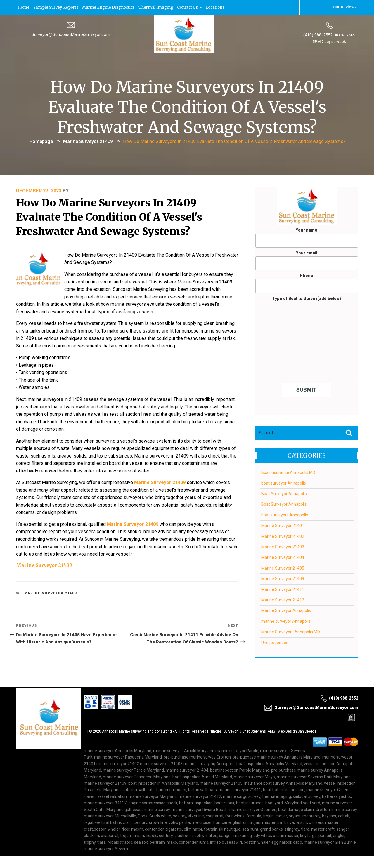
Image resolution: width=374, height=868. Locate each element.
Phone (307, 283)
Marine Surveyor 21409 (88, 141)
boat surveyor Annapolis (284, 483)
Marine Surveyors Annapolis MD (291, 632)
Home (24, 7)
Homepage (41, 141)
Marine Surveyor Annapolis (286, 610)
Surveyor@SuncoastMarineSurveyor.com (71, 34)
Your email (307, 260)
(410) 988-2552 (318, 35)
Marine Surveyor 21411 (283, 589)
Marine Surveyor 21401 (283, 525)
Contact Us (191, 7)
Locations (216, 7)
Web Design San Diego (296, 731)
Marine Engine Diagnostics (109, 7)
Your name (307, 237)
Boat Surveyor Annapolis (284, 493)
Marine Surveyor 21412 (283, 599)
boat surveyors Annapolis (285, 514)
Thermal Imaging (157, 7)
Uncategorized (275, 642)
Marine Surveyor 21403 (283, 547)
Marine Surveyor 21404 (283, 557)
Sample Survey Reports (56, 7)
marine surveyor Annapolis (286, 621)
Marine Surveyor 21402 (283, 536)
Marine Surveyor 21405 (283, 568)
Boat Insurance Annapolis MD (288, 472)
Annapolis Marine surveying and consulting (137, 731)
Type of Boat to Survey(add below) (307, 337)
